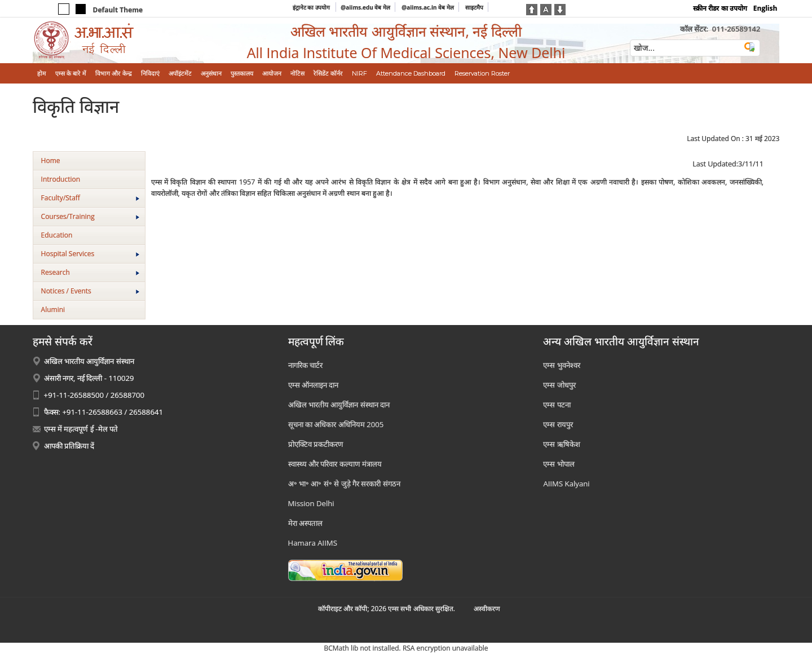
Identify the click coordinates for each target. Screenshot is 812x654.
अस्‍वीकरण (487, 609)
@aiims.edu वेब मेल (365, 7)
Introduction (61, 179)
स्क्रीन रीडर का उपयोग (720, 8)
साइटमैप (474, 7)
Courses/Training (90, 216)
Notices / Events (90, 291)
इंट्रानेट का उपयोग (312, 7)
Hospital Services (90, 254)
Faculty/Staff (90, 198)
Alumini (53, 310)
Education (57, 235)
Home (51, 161)
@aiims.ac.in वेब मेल (428, 7)
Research (90, 272)
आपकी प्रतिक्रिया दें (69, 446)
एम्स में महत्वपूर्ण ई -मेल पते (81, 429)
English (765, 8)
